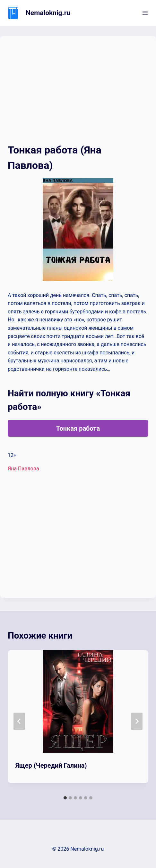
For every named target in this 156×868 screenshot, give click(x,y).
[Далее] (137, 721)
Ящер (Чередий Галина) (51, 765)
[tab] (65, 798)
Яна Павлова (23, 469)
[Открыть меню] (145, 13)
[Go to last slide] (19, 721)
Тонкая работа (78, 428)
